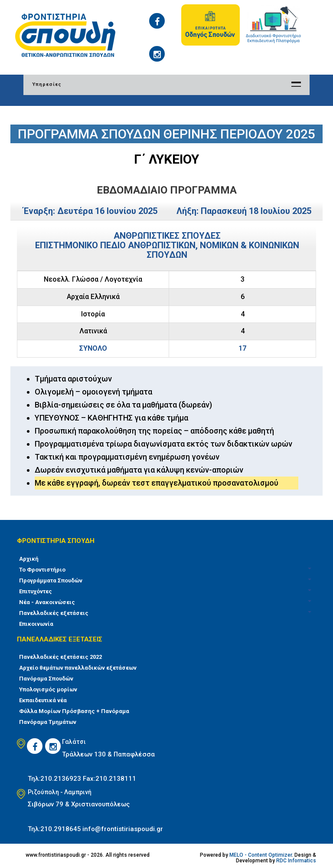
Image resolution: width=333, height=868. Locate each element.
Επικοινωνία (36, 624)
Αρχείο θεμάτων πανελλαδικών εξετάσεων (78, 668)
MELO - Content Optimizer (261, 855)
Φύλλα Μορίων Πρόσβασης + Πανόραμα (74, 711)
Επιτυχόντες (36, 591)
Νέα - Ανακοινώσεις (47, 602)
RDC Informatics (296, 861)
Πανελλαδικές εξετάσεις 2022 (60, 657)
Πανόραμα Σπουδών (46, 679)
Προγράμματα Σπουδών (51, 580)
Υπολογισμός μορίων (48, 689)
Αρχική (29, 559)
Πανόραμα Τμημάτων (48, 722)
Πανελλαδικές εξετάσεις (54, 613)
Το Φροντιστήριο (42, 570)
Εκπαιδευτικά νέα (43, 700)
